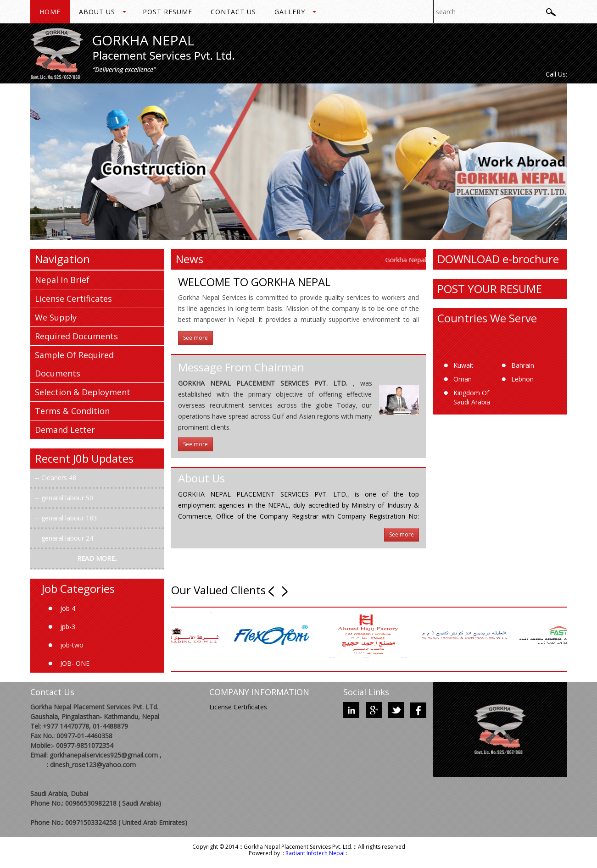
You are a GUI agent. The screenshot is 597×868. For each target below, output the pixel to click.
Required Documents (76, 336)
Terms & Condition (72, 411)
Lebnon (522, 379)
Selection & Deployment (83, 392)
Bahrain (523, 365)
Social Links (366, 692)
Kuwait (463, 365)
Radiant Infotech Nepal (315, 853)
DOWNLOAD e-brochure (498, 259)
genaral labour (64, 498)
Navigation (62, 259)
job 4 (68, 608)
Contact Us (52, 692)
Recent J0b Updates (84, 458)
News (190, 259)
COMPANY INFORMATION (259, 692)
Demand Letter (65, 430)
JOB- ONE (75, 663)
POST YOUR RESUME (490, 289)
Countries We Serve (487, 318)
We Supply (56, 317)
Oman (463, 379)
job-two (72, 645)
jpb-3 (68, 627)
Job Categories (78, 589)
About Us (201, 478)
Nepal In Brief (62, 280)
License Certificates (73, 299)
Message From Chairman (241, 367)
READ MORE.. (97, 558)
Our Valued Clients (218, 590)
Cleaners (55, 478)
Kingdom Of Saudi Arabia (472, 397)
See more (195, 338)
